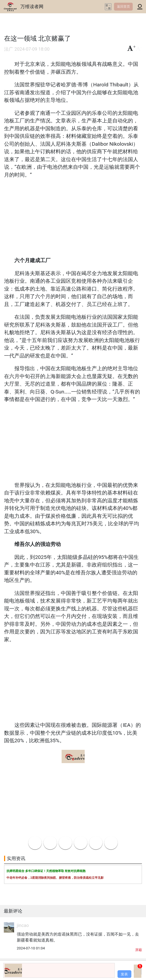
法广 (9, 49)
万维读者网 (32, 6)
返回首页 (123, 6)
